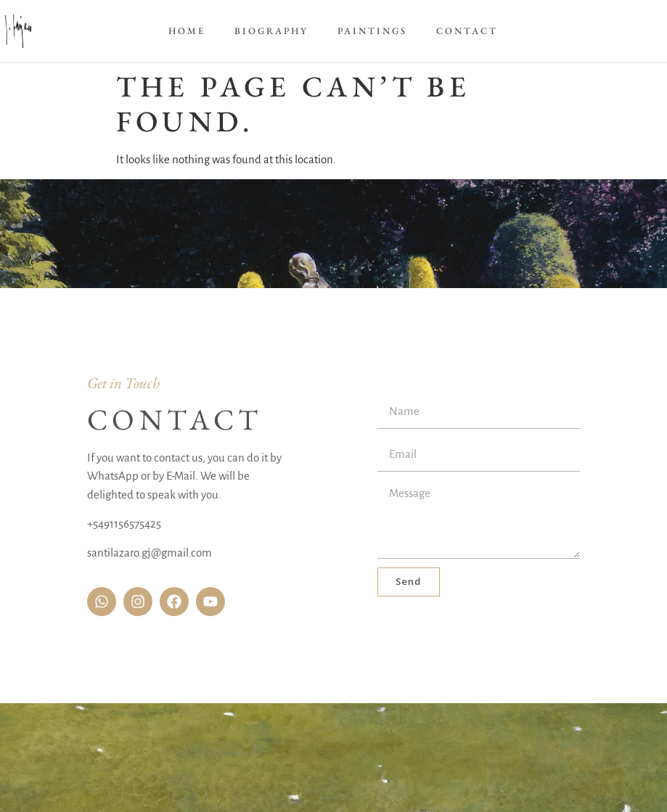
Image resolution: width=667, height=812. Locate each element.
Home (187, 31)
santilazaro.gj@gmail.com (150, 553)
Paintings (372, 31)
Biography (271, 31)
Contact (467, 31)
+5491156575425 (124, 524)
